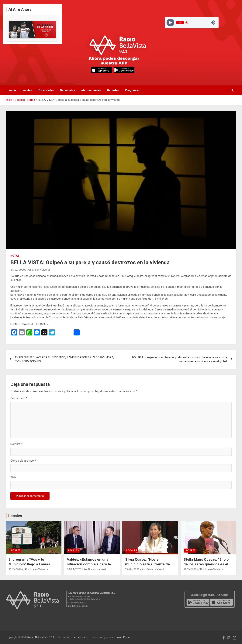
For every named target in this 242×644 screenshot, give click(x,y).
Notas (15, 256)
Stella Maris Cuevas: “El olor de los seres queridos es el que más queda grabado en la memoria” (208, 566)
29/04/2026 (74, 569)
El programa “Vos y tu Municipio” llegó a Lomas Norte (29, 564)
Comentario (19, 398)
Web (13, 477)
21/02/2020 (18, 270)
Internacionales (91, 90)
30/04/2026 (16, 569)
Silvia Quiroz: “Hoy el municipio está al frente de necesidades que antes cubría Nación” (150, 566)
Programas (132, 90)
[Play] (170, 23)
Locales (27, 90)
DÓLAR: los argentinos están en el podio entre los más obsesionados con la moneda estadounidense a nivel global (180, 359)
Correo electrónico (23, 461)
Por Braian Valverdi (38, 270)
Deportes (113, 90)
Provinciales (46, 90)
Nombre (16, 444)
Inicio (12, 90)
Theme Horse (80, 637)
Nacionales (67, 90)
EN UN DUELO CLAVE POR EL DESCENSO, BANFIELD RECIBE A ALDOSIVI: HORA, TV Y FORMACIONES (64, 359)
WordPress (124, 637)
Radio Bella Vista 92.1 (41, 637)
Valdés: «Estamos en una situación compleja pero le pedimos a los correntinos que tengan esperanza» (89, 566)
